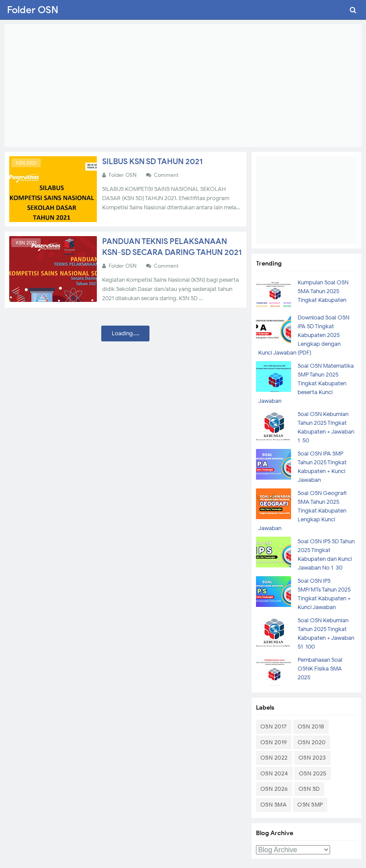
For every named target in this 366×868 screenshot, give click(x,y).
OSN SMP (310, 805)
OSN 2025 (313, 773)
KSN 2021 (26, 163)
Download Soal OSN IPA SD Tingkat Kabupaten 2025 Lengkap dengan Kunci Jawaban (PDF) (304, 335)
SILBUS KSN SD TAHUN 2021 (152, 161)
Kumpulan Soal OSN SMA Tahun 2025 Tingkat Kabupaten (323, 291)
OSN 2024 (274, 773)
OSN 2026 (274, 789)
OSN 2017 (274, 726)
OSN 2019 (274, 742)
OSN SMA (274, 805)
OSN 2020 (312, 742)
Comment (167, 175)
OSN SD (309, 789)
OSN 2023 (312, 758)
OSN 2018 (311, 726)
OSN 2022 (274, 758)
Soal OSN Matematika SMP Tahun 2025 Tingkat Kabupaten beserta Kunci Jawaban (306, 383)
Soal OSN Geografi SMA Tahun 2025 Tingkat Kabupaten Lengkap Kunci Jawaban (302, 511)
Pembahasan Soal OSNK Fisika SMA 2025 (320, 669)
